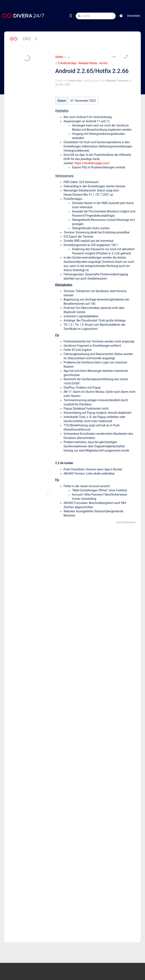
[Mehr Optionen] (114, 57)
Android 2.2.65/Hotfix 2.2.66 (92, 71)
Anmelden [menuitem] (134, 16)
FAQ (27, 39)
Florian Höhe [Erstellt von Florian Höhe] (75, 81)
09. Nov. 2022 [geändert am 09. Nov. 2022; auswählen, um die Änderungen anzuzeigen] (63, 85)
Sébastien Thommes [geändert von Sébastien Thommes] (117, 81)
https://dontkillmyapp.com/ (92, 163)
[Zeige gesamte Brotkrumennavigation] (69, 57)
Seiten (59, 57)
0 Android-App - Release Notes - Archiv (83, 63)
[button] (121, 16)
